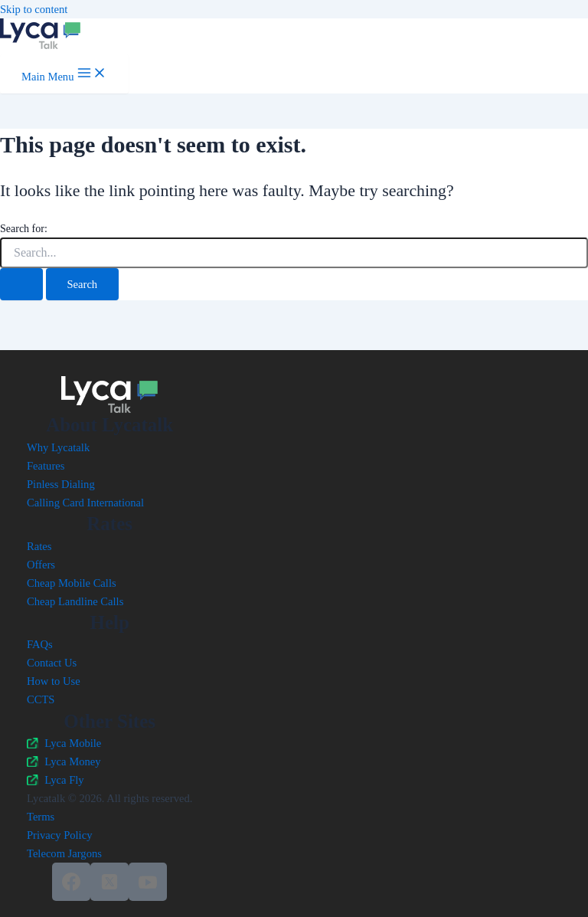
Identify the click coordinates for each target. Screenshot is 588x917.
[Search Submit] (21, 285)
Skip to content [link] (34, 9)
